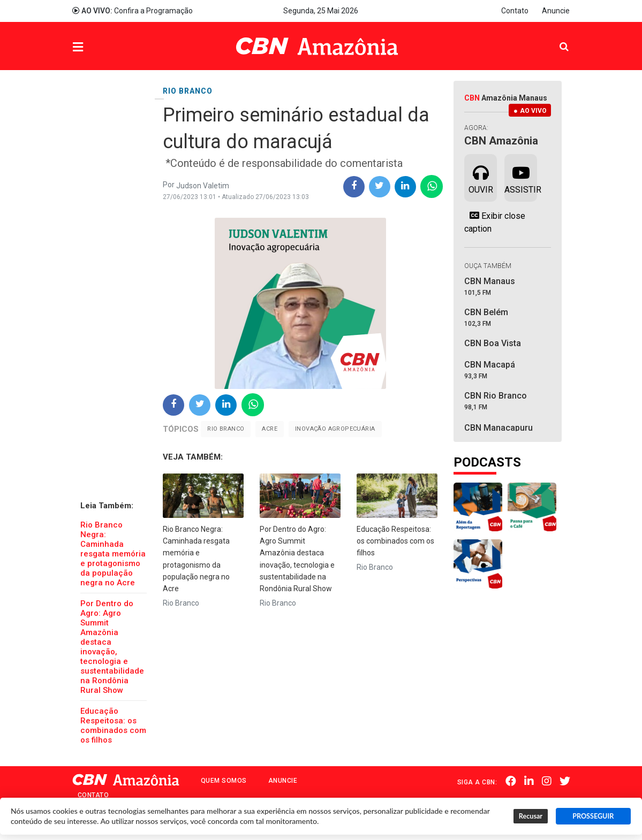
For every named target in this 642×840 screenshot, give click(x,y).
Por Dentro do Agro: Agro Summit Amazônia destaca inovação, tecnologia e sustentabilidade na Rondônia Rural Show (112, 647)
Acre (270, 429)
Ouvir (481, 177)
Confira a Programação (133, 11)
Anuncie (556, 11)
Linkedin (529, 781)
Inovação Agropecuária (335, 429)
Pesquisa (556, 38)
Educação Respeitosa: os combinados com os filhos (113, 726)
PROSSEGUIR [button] (593, 816)
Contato (515, 11)
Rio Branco (226, 429)
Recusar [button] (531, 816)
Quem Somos (224, 781)
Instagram (547, 781)
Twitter (565, 781)
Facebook (511, 781)
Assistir (521, 177)
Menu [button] (100, 47)
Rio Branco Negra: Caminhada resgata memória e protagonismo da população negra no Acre (113, 554)
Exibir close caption (495, 222)
